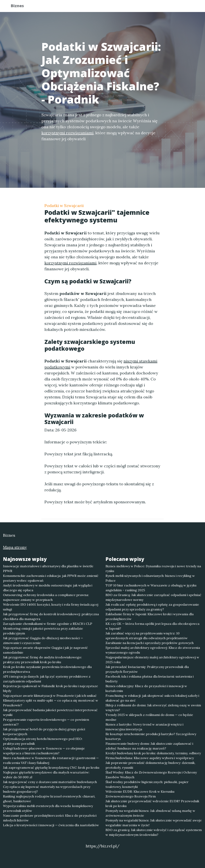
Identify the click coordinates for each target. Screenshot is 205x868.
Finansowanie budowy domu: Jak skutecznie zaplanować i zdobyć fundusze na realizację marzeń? (149, 746)
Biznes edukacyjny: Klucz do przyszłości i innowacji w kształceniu (146, 688)
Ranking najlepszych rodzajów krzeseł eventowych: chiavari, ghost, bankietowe (49, 799)
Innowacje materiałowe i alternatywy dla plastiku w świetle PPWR (48, 568)
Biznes (20, 6)
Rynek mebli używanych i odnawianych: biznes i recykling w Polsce (150, 578)
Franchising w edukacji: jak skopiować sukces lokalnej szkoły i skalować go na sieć (152, 698)
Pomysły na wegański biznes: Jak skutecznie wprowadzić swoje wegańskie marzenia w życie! (154, 823)
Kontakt (185, 7)
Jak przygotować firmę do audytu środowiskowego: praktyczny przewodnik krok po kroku (42, 660)
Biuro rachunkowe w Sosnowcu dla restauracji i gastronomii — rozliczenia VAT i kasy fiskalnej (51, 760)
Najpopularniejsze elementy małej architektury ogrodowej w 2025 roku (152, 660)
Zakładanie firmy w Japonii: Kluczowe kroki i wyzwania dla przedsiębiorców (150, 616)
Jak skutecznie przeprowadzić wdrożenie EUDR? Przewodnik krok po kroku (152, 803)
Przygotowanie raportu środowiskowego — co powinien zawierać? (46, 722)
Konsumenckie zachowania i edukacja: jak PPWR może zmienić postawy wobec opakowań (51, 578)
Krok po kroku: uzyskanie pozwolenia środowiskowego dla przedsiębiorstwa (47, 669)
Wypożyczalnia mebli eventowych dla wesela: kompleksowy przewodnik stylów (48, 808)
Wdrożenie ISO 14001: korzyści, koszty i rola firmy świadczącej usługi (51, 607)
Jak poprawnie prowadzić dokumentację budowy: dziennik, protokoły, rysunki (150, 765)
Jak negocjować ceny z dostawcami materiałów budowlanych (50, 782)
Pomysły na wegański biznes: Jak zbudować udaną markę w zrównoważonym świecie (150, 813)
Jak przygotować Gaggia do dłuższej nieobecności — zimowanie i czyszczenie (43, 640)
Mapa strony (15, 547)
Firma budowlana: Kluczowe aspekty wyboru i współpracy (150, 758)
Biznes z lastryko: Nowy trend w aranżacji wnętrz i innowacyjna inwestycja (144, 727)
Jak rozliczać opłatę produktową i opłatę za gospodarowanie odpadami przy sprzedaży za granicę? (152, 607)
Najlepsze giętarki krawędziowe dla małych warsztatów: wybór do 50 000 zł (46, 775)
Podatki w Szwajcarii (64, 206)
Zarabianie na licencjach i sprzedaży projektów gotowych (150, 643)
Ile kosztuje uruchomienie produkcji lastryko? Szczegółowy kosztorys (151, 736)
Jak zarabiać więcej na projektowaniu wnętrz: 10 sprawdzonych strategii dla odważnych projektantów (147, 636)
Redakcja (163, 7)
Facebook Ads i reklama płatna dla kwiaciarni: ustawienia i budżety (150, 679)
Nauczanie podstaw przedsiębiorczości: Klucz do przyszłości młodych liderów (50, 818)
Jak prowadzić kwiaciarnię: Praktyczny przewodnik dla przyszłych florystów (147, 669)
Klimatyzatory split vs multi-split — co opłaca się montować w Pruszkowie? (51, 703)
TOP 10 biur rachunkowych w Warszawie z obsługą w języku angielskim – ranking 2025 (151, 588)
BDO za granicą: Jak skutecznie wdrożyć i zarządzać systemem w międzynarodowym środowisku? (154, 832)
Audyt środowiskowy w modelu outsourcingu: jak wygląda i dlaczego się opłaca (48, 588)
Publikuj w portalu (132, 7)
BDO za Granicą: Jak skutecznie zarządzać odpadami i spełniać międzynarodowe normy (153, 597)
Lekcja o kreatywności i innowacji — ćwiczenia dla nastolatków (51, 825)
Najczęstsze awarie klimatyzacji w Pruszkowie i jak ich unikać (50, 696)
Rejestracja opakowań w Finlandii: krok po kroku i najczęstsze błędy (50, 688)
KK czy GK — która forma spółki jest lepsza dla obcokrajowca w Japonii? (152, 626)
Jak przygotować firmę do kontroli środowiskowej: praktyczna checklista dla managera (51, 616)
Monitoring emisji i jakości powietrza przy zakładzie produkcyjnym (43, 631)
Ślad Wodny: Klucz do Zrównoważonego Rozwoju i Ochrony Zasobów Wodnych (151, 775)
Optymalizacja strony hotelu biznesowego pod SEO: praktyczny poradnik (43, 741)
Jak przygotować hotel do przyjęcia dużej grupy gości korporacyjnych (44, 732)
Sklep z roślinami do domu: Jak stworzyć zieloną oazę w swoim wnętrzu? (153, 708)
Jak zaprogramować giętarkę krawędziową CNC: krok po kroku (51, 767)
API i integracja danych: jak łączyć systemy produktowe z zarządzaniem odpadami (47, 679)
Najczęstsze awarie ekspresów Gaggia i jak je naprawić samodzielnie (45, 650)
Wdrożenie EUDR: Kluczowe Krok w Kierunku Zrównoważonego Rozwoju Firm (140, 794)
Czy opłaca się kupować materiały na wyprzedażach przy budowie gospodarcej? (47, 789)
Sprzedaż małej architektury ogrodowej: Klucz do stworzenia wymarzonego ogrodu (153, 650)
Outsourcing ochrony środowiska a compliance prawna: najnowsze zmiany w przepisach (46, 597)
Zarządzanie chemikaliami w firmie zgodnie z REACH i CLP (48, 624)
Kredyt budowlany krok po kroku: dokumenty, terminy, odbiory (153, 753)
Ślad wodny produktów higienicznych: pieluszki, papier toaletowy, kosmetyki (147, 784)
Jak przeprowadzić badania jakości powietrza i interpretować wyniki (50, 712)
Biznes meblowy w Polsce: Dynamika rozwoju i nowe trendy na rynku (153, 568)
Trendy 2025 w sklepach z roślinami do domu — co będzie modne (149, 717)
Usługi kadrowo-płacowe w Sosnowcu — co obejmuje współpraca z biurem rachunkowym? (44, 751)
